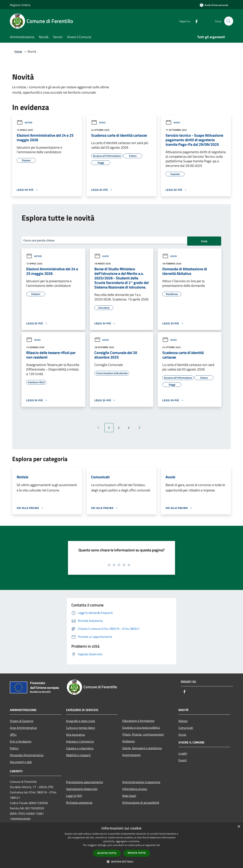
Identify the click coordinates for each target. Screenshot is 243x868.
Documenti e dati (21, 762)
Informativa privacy (135, 789)
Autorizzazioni (131, 755)
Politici (14, 748)
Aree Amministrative (23, 728)
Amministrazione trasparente (141, 782)
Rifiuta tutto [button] (137, 853)
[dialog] (121, 845)
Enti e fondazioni (21, 741)
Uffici (13, 735)
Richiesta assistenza (79, 803)
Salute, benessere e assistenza (142, 748)
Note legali (129, 796)
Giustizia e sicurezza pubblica (141, 728)
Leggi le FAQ (74, 796)
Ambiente (129, 741)
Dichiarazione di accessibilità (141, 803)
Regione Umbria (20, 5)
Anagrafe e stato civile (80, 721)
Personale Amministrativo (27, 755)
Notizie (25, 123)
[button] (121, 862)
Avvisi (98, 123)
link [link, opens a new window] (158, 845)
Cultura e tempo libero (80, 728)
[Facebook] (195, 21)
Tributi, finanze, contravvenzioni (143, 734)
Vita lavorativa (75, 735)
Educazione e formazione (138, 721)
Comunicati (186, 728)
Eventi (183, 760)
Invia (204, 241)
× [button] (239, 827)
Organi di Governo (22, 721)
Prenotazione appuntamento (84, 782)
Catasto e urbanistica (80, 748)
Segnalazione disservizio (82, 789)
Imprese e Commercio (80, 741)
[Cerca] (229, 21)
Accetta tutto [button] (107, 853)
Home (18, 51)
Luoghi (183, 753)
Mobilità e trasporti (78, 755)
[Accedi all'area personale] (214, 5)
